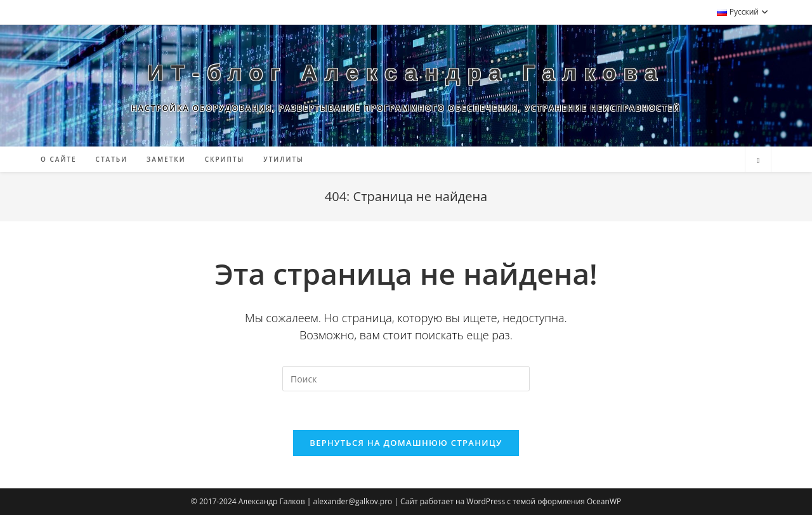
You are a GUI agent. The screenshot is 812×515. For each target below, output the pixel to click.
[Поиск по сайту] (758, 160)
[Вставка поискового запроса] (406, 379)
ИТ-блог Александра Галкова (406, 73)
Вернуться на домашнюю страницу (406, 443)
